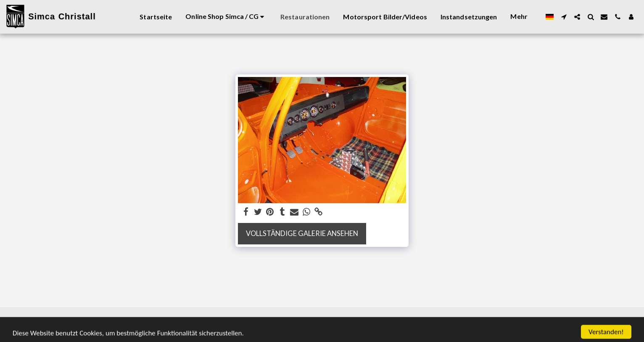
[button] (564, 17)
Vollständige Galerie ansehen (302, 233)
